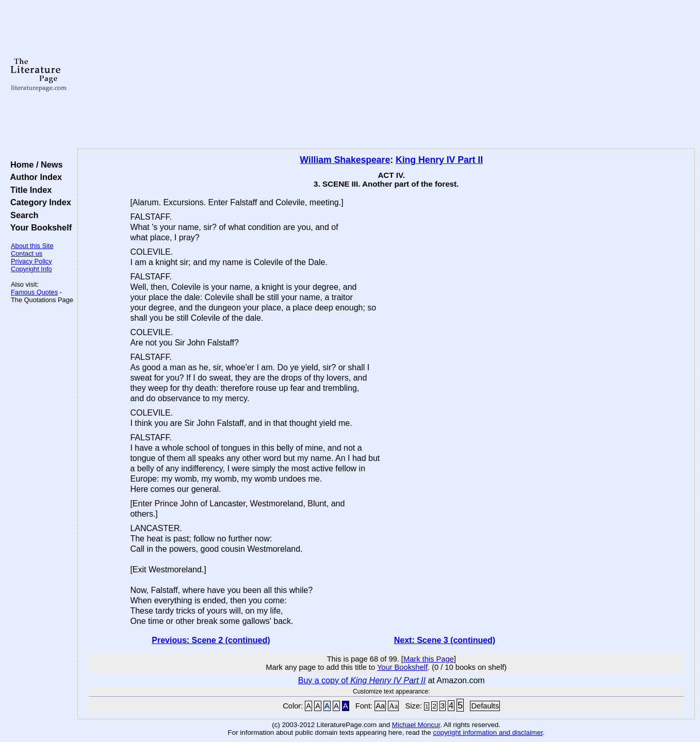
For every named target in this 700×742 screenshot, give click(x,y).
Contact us (27, 253)
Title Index (29, 190)
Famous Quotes (34, 292)
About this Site (32, 246)
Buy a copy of (362, 680)
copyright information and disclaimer (488, 732)
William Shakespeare (345, 160)
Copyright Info (31, 269)
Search (22, 215)
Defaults (485, 706)
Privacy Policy (31, 261)
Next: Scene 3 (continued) (445, 640)
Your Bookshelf (39, 227)
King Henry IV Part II (439, 160)
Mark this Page (429, 659)
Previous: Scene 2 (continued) (211, 640)
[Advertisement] (386, 75)
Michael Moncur (416, 725)
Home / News (34, 164)
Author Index (34, 177)
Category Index (38, 202)
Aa (380, 706)
